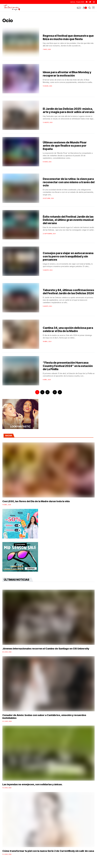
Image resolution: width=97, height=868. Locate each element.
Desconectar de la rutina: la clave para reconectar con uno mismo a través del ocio (69, 182)
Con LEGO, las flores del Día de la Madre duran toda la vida (36, 501)
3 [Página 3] (47, 392)
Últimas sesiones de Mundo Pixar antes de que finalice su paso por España (65, 146)
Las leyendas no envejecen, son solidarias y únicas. (32, 784)
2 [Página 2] (42, 392)
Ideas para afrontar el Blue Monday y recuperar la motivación (67, 74)
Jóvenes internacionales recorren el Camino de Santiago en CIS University (46, 649)
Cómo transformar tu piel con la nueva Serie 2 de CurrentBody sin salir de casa (48, 851)
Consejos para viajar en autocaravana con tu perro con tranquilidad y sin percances (68, 256)
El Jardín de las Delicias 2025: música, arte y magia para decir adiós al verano (69, 110)
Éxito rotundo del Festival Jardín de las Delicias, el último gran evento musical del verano (68, 220)
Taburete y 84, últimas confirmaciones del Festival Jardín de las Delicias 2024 (68, 292)
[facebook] (87, 2)
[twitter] (90, 2)
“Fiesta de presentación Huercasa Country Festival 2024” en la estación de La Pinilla (68, 366)
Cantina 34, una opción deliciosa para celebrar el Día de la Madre (68, 330)
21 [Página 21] (55, 392)
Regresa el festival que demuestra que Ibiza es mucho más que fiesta (68, 37)
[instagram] (94, 2)
